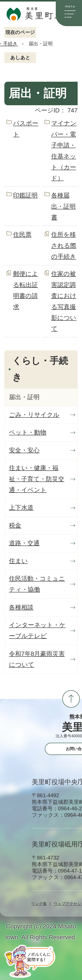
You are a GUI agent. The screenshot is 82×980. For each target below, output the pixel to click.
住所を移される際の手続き (64, 246)
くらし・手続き (40, 369)
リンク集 (39, 904)
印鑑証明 (25, 195)
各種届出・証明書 (63, 206)
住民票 (22, 235)
